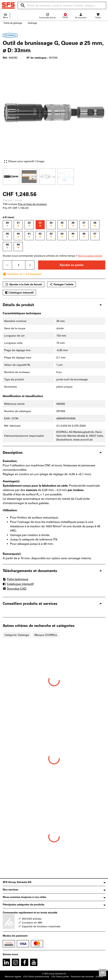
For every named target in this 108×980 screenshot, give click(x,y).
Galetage (32, 23)
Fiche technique (16, 579)
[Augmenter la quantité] (30, 265)
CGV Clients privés (60, 977)
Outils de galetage (13, 23)
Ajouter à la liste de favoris (24, 284)
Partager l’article (61, 284)
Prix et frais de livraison (32, 204)
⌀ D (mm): (9, 217)
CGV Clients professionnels (36, 977)
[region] (54, 176)
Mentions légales (13, 977)
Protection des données (82, 977)
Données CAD (15, 589)
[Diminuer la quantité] (7, 265)
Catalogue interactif (19, 293)
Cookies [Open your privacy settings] (99, 977)
